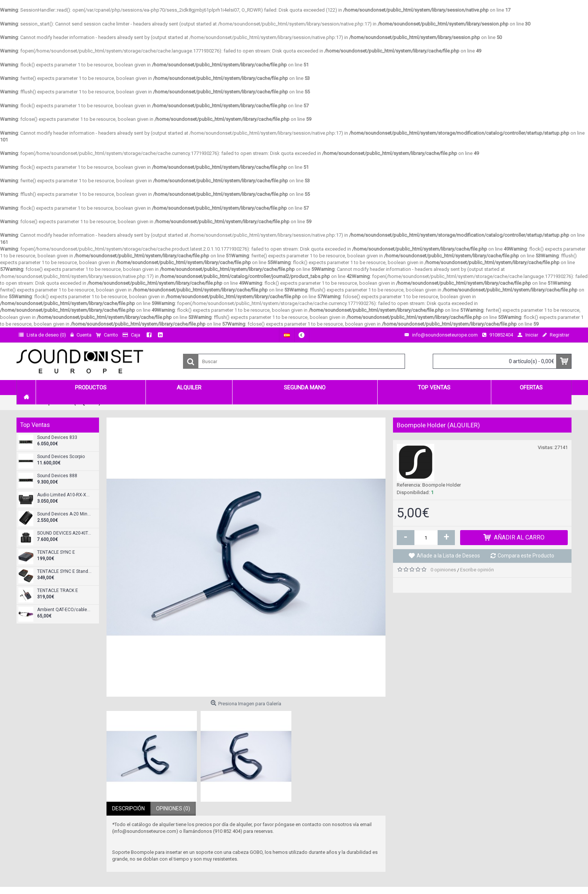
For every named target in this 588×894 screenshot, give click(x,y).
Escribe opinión (477, 570)
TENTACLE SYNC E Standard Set (64, 572)
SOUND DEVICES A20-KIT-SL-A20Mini (64, 533)
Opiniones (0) (173, 808)
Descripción (128, 808)
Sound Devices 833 (57, 438)
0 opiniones (443, 570)
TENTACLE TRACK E (58, 591)
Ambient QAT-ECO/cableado (64, 610)
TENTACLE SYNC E (56, 552)
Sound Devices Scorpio (61, 457)
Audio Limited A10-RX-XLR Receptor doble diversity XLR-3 (64, 495)
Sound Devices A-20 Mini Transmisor (64, 514)
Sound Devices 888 (57, 476)
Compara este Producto (526, 556)
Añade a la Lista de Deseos (448, 556)
